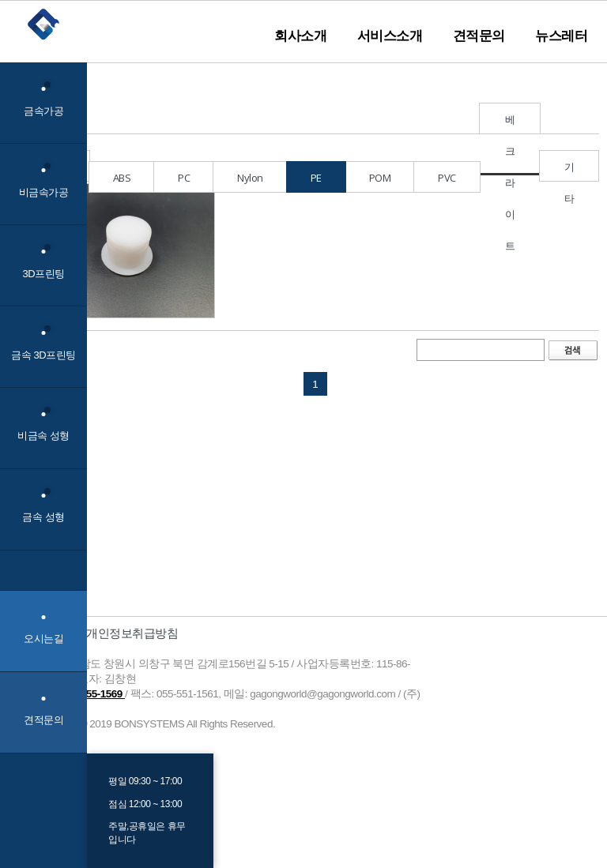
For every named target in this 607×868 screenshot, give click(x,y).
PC (184, 178)
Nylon (250, 178)
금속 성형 (43, 506)
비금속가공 (44, 180)
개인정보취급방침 (132, 633)
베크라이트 (510, 123)
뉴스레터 (561, 36)
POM (380, 178)
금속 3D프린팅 (43, 343)
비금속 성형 (43, 425)
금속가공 (43, 99)
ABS (122, 178)
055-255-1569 (93, 694)
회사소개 (300, 36)
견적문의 (479, 36)
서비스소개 (390, 36)
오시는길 (43, 639)
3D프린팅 (43, 262)
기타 (569, 171)
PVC (447, 178)
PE (316, 178)
